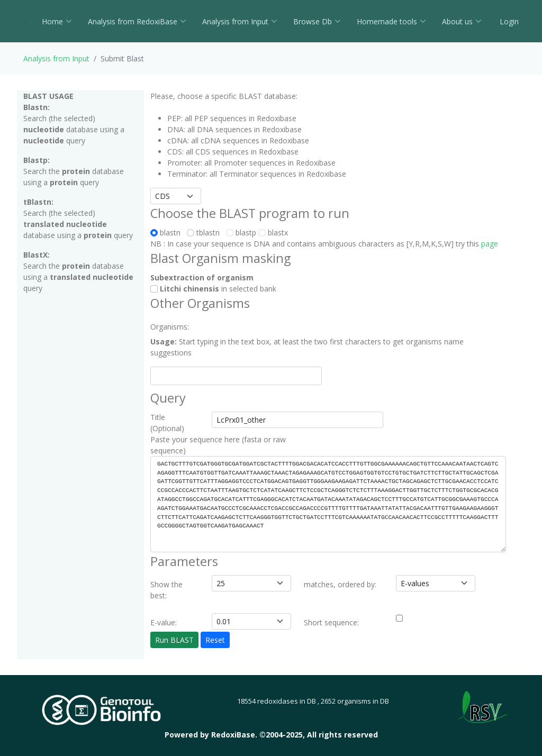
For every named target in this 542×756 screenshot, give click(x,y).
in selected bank (213, 289)
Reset (215, 640)
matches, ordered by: (340, 584)
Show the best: (166, 590)
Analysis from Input (240, 21)
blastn (168, 233)
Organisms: (170, 327)
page (490, 244)
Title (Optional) (167, 423)
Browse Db (317, 21)
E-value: (164, 622)
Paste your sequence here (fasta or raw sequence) (218, 445)
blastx (273, 233)
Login (508, 21)
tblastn (205, 233)
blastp (241, 233)
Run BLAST (174, 640)
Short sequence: (331, 622)
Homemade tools (391, 21)
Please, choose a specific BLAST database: (224, 96)
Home (57, 21)
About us (462, 21)
